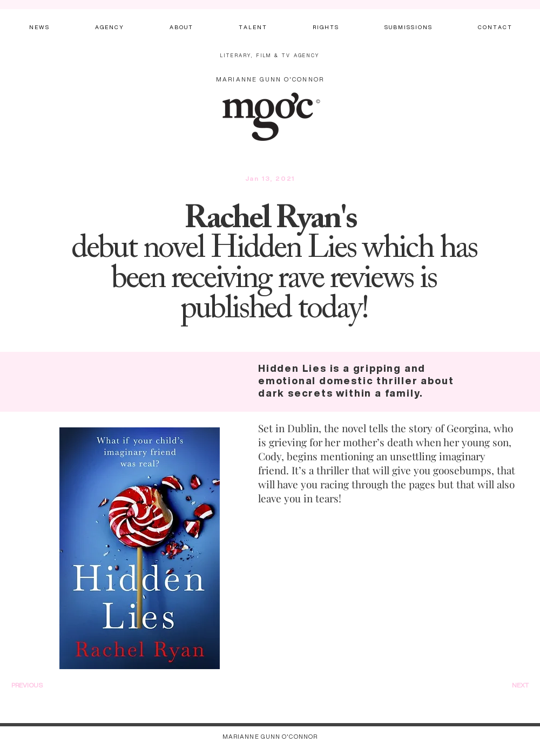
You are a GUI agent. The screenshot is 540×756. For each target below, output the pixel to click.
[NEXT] (507, 685)
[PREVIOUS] (42, 685)
